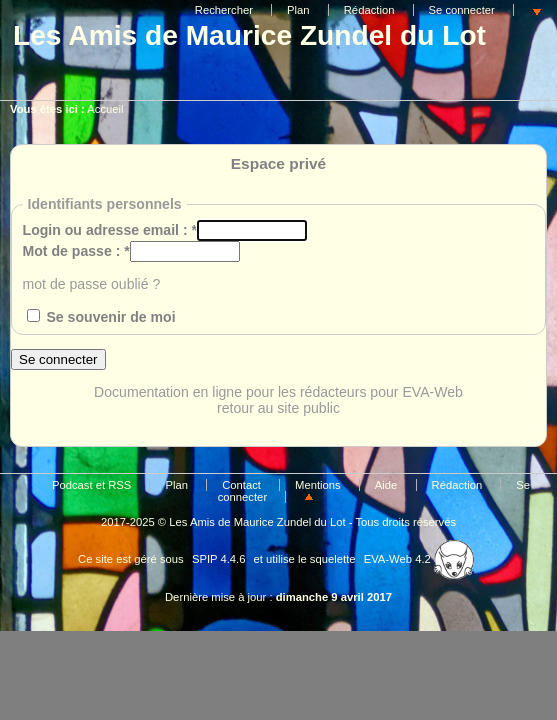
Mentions (318, 485)
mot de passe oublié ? (92, 284)
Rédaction (369, 10)
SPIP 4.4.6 (219, 559)
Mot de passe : (76, 251)
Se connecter (462, 10)
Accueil (105, 109)
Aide (386, 485)
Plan (298, 10)
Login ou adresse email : (110, 230)
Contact (241, 485)
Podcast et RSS (91, 485)
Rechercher (224, 10)
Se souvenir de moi (110, 317)
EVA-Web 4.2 (419, 559)
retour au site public (278, 408)
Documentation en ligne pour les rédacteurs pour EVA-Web (278, 392)
